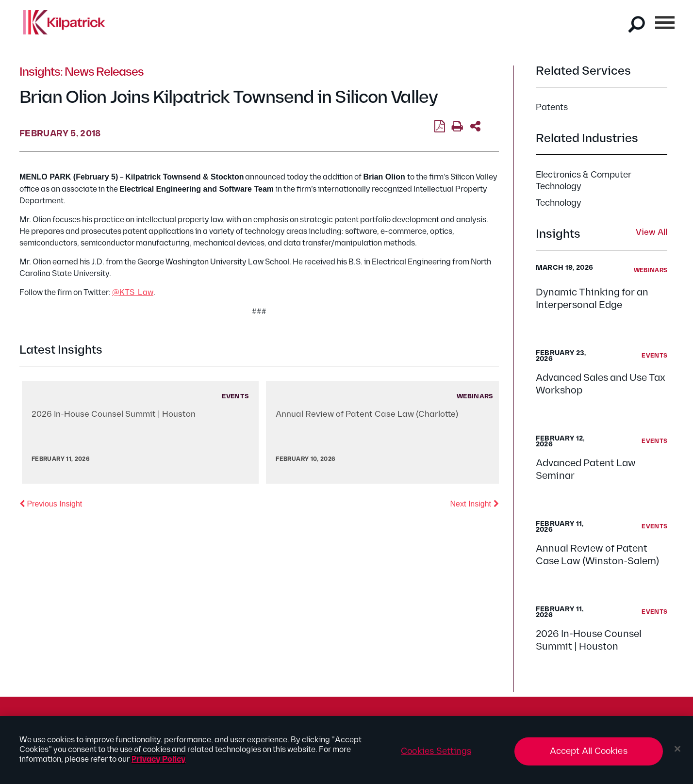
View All (652, 233)
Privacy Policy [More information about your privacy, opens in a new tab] (158, 759)
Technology (559, 203)
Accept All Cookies (589, 751)
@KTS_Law (133, 293)
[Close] (677, 749)
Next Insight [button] (475, 503)
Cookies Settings (436, 751)
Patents (552, 107)
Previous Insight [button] (51, 503)
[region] (346, 750)
